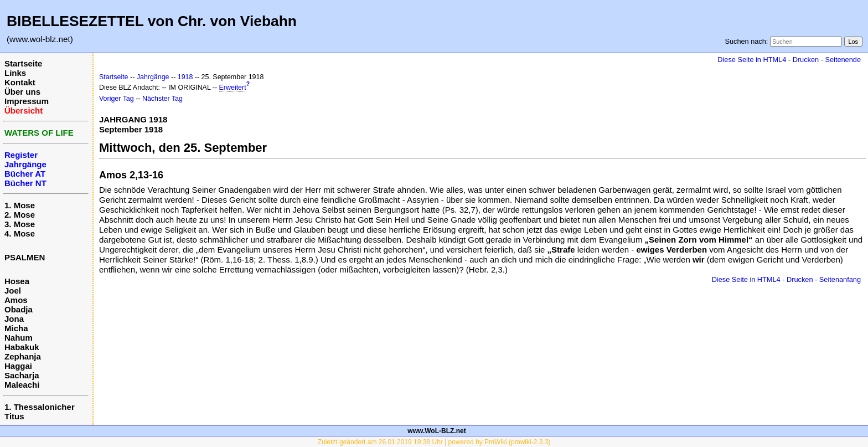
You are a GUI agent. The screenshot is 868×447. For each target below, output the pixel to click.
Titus (14, 416)
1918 (185, 77)
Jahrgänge (153, 77)
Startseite (23, 63)
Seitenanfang (840, 279)
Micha (16, 328)
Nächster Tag (162, 99)
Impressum (27, 101)
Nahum (19, 338)
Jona (14, 319)
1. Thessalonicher (40, 407)
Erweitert (233, 88)
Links (15, 73)
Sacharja (22, 375)
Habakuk (22, 347)
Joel (13, 291)
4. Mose (20, 233)
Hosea (17, 281)
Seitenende (843, 60)
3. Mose (20, 224)
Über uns (22, 92)
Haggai (18, 366)
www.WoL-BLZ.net (436, 431)
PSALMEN (25, 257)
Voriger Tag (117, 99)
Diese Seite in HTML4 (752, 60)
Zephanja (23, 356)
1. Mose (20, 205)
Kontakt (20, 82)
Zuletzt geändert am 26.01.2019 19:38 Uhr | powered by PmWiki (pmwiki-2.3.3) (434, 442)
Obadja (19, 309)
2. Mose (20, 215)
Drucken (806, 60)
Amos (16, 300)
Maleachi (22, 385)
